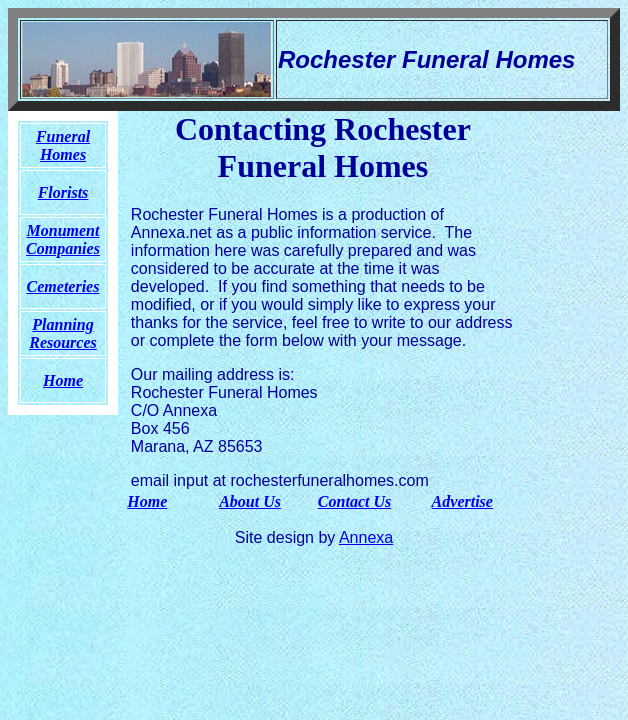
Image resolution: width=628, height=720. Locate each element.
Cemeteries (63, 286)
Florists (63, 192)
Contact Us (354, 501)
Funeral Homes (63, 145)
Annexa (366, 537)
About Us (250, 501)
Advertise (462, 501)
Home (147, 501)
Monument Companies (63, 239)
